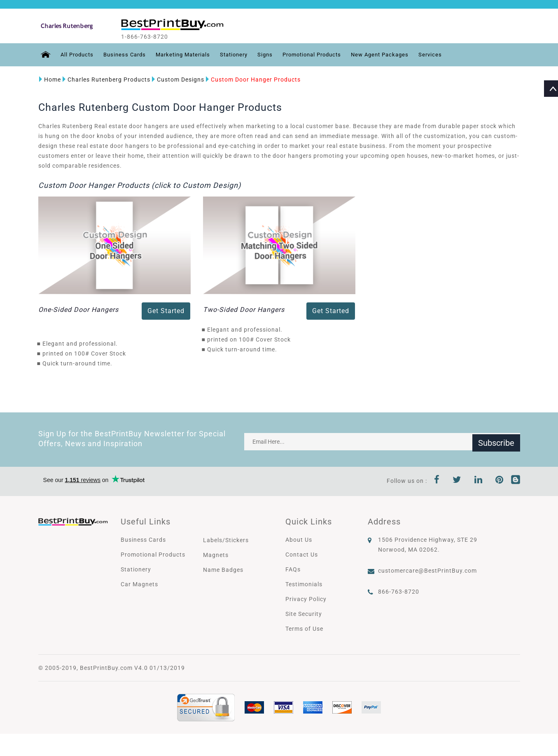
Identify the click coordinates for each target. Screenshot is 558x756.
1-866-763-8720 (152, 37)
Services (453, 55)
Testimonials (304, 584)
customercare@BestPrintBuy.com (427, 571)
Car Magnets (139, 584)
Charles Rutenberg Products (106, 80)
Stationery (243, 55)
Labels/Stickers (226, 540)
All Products (76, 55)
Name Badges (223, 570)
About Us (299, 540)
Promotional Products (327, 55)
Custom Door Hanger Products (252, 80)
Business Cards (127, 55)
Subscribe (496, 442)
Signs (277, 55)
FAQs (293, 569)
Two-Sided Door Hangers (244, 310)
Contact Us (302, 555)
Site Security (304, 614)
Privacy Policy (306, 599)
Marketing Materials (189, 55)
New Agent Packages (400, 55)
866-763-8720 (399, 592)
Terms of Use (304, 629)
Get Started (166, 311)
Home (49, 80)
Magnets (216, 555)
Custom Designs (177, 80)
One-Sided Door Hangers (78, 310)
